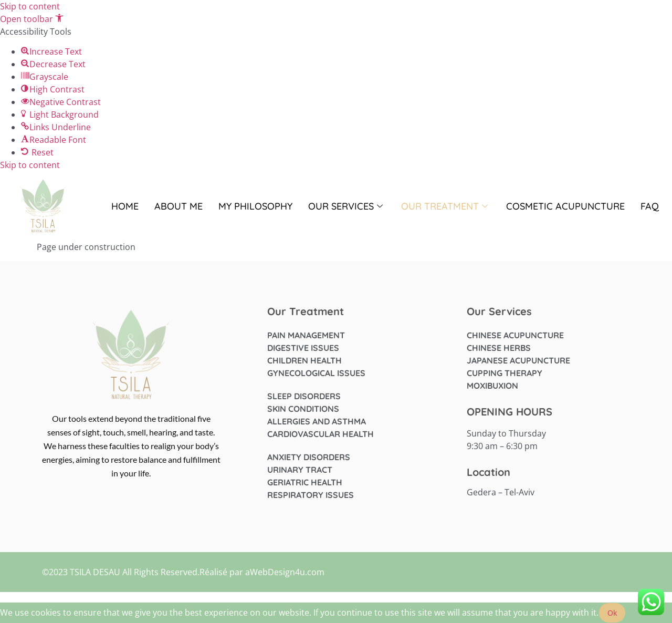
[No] (635, 616)
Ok (612, 613)
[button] (32, 19)
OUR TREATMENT (446, 206)
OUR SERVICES (347, 206)
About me (178, 206)
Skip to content (30, 6)
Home (125, 206)
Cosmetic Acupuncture (565, 206)
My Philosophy (255, 206)
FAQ (650, 206)
